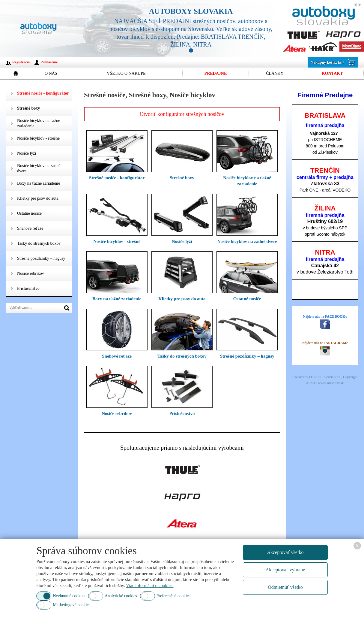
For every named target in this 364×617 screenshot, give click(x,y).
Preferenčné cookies (173, 596)
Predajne (216, 73)
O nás (51, 73)
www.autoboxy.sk (331, 383)
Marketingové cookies (72, 605)
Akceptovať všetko (285, 552)
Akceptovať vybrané (285, 570)
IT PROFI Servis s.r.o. (325, 377)
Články (275, 73)
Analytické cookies (121, 596)
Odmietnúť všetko (285, 587)
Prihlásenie (49, 62)
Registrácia (21, 62)
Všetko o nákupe (126, 73)
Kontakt (332, 73)
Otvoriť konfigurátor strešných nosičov (182, 114)
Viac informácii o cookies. (150, 585)
